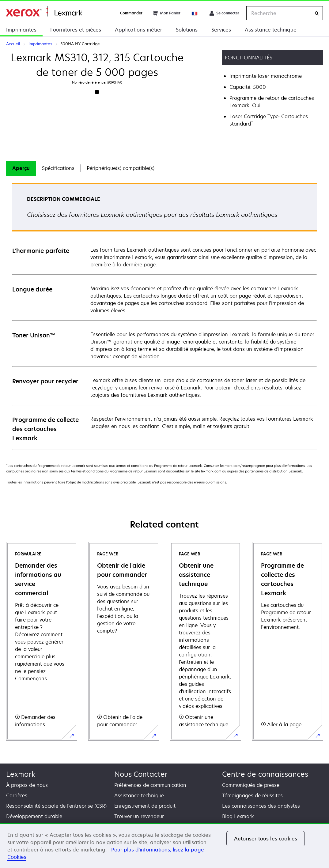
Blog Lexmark (238, 816)
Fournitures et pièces (76, 30)
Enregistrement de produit (145, 806)
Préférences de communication (150, 785)
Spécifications (58, 168)
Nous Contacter (141, 774)
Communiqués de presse (251, 785)
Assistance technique (271, 30)
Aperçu (21, 168)
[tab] (21, 168)
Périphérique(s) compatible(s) (121, 168)
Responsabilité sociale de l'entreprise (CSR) (56, 806)
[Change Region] (195, 13)
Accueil (44, 11)
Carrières (17, 795)
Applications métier (138, 30)
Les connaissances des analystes (261, 806)
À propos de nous (27, 785)
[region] (164, 845)
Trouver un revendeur (139, 816)
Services (221, 30)
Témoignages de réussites (252, 795)
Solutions (187, 30)
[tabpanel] (164, 316)
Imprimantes (21, 30)
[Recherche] (317, 13)
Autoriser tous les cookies (266, 839)
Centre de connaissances (265, 774)
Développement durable (34, 816)
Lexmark (21, 774)
